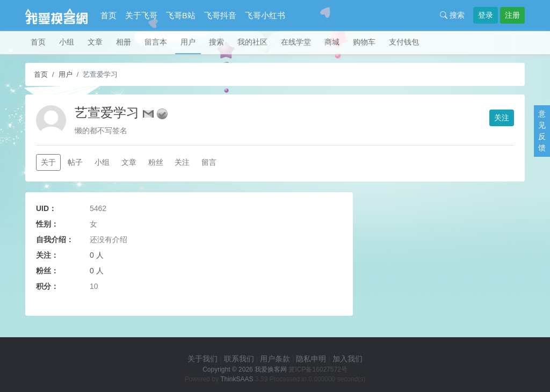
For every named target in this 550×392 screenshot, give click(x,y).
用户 (188, 42)
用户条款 (275, 359)
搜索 (452, 15)
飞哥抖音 (220, 15)
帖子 (75, 162)
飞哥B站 (181, 15)
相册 (124, 42)
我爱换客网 (271, 369)
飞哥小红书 (265, 15)
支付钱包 (404, 42)
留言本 (156, 42)
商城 (332, 42)
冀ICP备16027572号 (318, 369)
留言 (209, 162)
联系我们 (239, 359)
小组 (67, 42)
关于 (48, 162)
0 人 (97, 255)
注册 (512, 15)
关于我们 (202, 359)
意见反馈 (542, 131)
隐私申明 (311, 359)
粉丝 (156, 162)
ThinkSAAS (237, 379)
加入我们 (348, 359)
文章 (95, 42)
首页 (108, 15)
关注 (502, 118)
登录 (486, 15)
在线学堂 (296, 42)
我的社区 (252, 42)
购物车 (364, 42)
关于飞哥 (141, 15)
